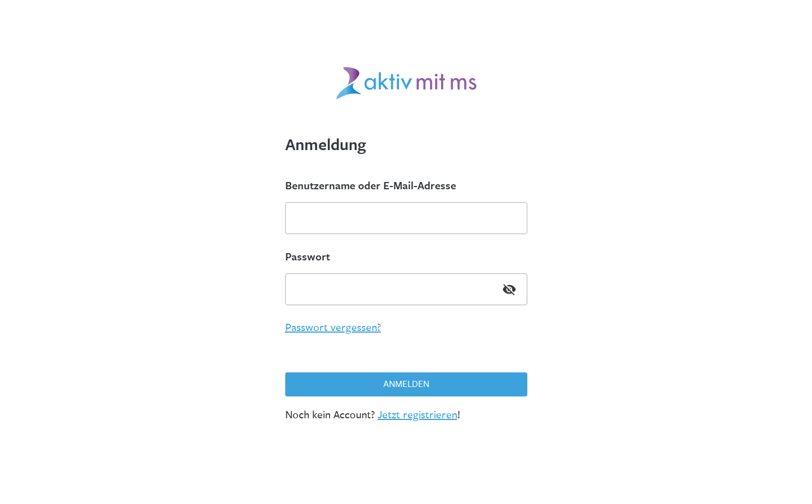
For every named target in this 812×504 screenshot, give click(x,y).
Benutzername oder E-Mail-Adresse (371, 185)
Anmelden (406, 384)
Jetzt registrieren (417, 415)
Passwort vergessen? (333, 328)
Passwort (308, 256)
